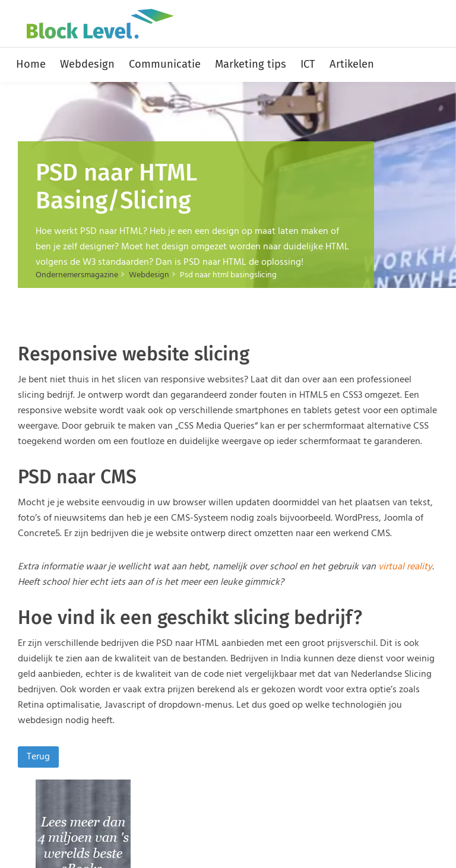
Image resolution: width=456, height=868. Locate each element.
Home (31, 64)
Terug (38, 757)
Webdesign (87, 64)
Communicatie (165, 64)
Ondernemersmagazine (77, 275)
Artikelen (352, 64)
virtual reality (405, 567)
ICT (308, 64)
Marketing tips (251, 64)
